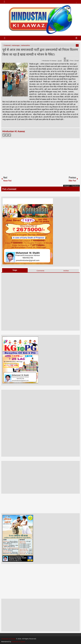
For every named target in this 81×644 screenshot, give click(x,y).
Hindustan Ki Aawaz (49, 61)
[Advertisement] (41, 156)
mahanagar (16, 45)
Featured (7, 45)
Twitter (7, 135)
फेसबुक (15, 270)
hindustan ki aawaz (18, 642)
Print (71, 61)
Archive (66, 271)
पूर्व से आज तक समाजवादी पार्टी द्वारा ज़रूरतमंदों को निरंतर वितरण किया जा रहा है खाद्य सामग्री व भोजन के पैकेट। (40, 52)
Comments (40, 271)
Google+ (10, 135)
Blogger (67, 186)
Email (76, 61)
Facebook (4, 135)
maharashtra (25, 45)
